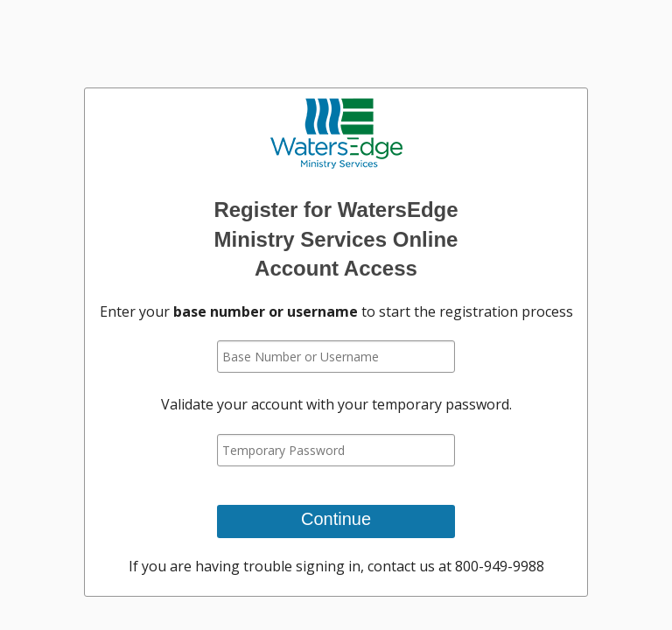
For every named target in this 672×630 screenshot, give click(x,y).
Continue (336, 519)
